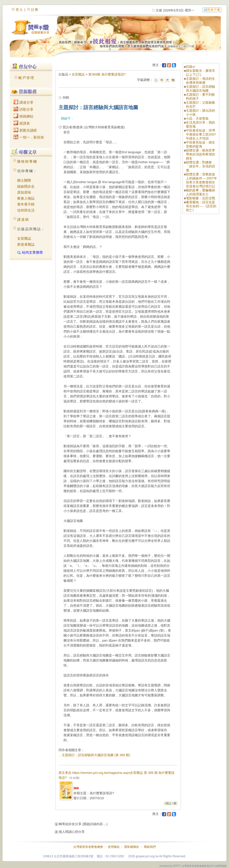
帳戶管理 (26, 78)
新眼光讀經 (25, 130)
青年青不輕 (26, 204)
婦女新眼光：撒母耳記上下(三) (200, 73)
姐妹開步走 (26, 186)
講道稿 (23, 219)
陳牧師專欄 (27, 161)
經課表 (22, 123)
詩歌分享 (23, 109)
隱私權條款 (132, 847)
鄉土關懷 (24, 180)
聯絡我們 (150, 847)
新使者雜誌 (26, 244)
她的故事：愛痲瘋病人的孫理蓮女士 (200, 192)
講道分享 (23, 102)
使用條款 (114, 847)
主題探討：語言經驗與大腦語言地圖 (200, 89)
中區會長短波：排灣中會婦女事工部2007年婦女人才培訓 (201, 134)
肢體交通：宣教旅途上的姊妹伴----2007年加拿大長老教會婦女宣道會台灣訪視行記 (201, 180)
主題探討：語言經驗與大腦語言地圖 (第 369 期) (96, 755)
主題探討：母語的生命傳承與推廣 (200, 81)
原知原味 (24, 192)
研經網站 (23, 116)
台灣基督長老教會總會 (88, 847)
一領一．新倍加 (29, 137)
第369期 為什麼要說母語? (107, 74)
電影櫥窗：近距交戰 (200, 198)
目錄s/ (190, 67)
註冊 (35, 10)
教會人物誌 (26, 198)
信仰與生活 (26, 210)
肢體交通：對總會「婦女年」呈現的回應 (200, 166)
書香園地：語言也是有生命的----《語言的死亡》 (201, 206)
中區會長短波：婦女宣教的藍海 (200, 144)
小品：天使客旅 (197, 118)
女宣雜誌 (24, 238)
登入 (19, 10)
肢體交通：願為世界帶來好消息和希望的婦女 (200, 154)
